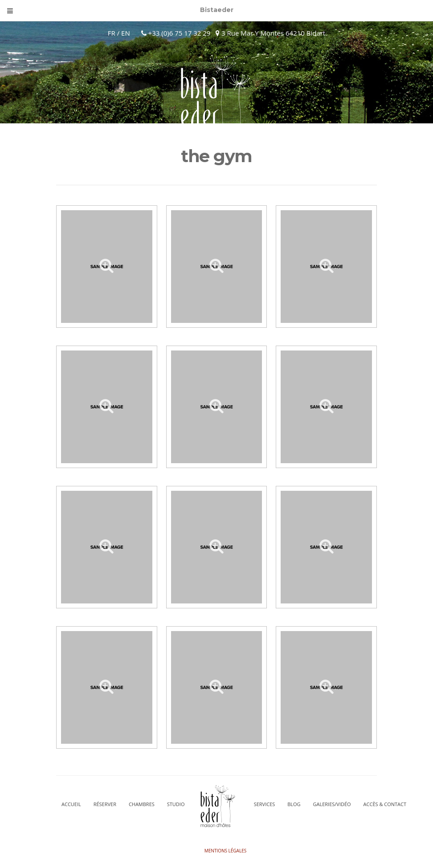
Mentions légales (225, 851)
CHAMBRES (142, 804)
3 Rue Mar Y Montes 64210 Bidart (270, 33)
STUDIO (176, 804)
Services (265, 804)
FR (112, 33)
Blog (294, 804)
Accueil (71, 804)
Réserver (105, 804)
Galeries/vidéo (332, 804)
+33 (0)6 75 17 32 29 (179, 33)
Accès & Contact (385, 804)
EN (126, 33)
